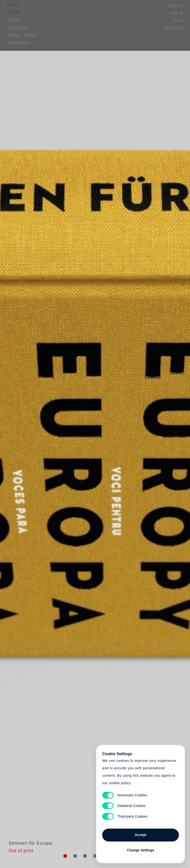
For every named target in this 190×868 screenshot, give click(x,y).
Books (14, 16)
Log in (176, 16)
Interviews (19, 46)
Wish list (173, 31)
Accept (141, 833)
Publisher (18, 31)
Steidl (14, 9)
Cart (178, 24)
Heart (62, 434)
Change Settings (141, 849)
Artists (14, 24)
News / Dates (22, 38)
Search (175, 9)
